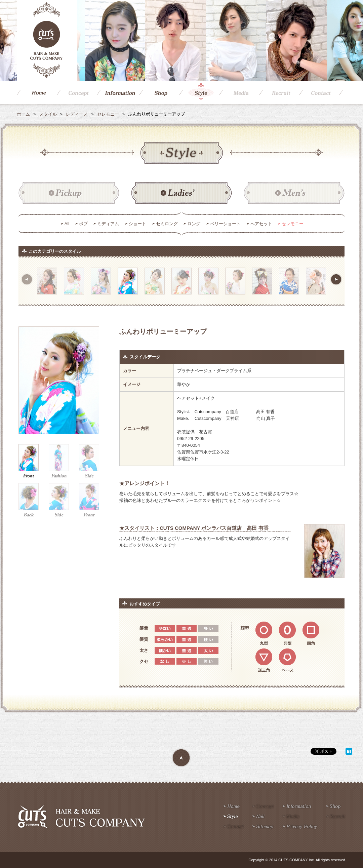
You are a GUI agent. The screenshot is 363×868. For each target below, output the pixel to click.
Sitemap (263, 827)
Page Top (182, 758)
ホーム (23, 114)
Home (37, 92)
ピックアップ (69, 193)
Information (118, 92)
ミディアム (108, 224)
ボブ (83, 224)
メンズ (294, 193)
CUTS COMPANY (47, 40)
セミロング (167, 224)
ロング (194, 224)
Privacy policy (300, 827)
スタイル (48, 114)
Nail (259, 817)
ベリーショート (225, 224)
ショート (137, 224)
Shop (159, 92)
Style (199, 92)
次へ (336, 279)
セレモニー (108, 114)
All (67, 224)
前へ (27, 279)
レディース (77, 114)
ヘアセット (261, 224)
